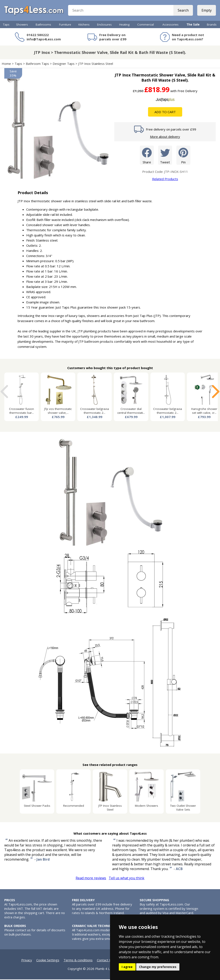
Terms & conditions (78, 961)
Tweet (165, 156)
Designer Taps (64, 64)
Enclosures (104, 25)
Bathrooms (43, 25)
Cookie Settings (48, 961)
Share (147, 156)
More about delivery (165, 137)
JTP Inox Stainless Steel (96, 64)
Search (183, 11)
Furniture (65, 25)
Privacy (27, 961)
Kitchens (84, 25)
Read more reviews (91, 879)
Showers (22, 25)
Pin (183, 156)
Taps (6, 25)
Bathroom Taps (37, 64)
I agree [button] (127, 967)
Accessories (170, 25)
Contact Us (105, 961)
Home (6, 64)
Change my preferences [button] (158, 967)
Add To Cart (165, 113)
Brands (212, 25)
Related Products (165, 180)
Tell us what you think (127, 879)
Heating (124, 25)
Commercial (146, 25)
